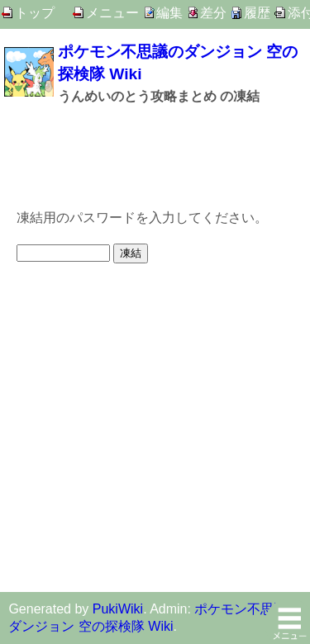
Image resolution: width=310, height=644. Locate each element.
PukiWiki (118, 609)
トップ (35, 13)
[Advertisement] (155, 155)
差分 (213, 13)
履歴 (257, 13)
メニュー (112, 13)
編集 (169, 13)
